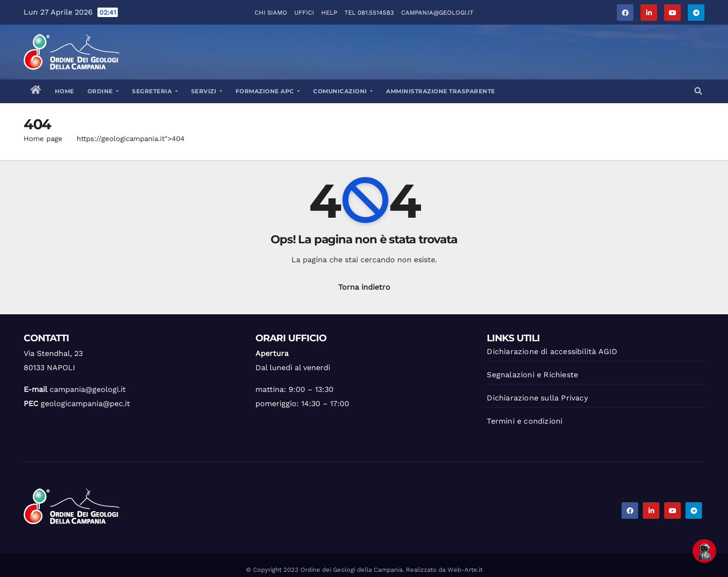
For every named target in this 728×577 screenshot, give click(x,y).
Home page (43, 139)
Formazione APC (268, 91)
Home (65, 91)
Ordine (103, 91)
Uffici (304, 13)
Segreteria (155, 91)
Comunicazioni (343, 91)
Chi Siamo (271, 13)
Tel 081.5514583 (369, 13)
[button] (698, 91)
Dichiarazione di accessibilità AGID (552, 351)
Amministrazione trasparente (441, 91)
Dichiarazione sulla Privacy (537, 398)
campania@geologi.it (437, 13)
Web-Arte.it (465, 570)
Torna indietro (364, 287)
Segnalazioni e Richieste (532, 375)
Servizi (207, 91)
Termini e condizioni (525, 421)
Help (329, 13)
